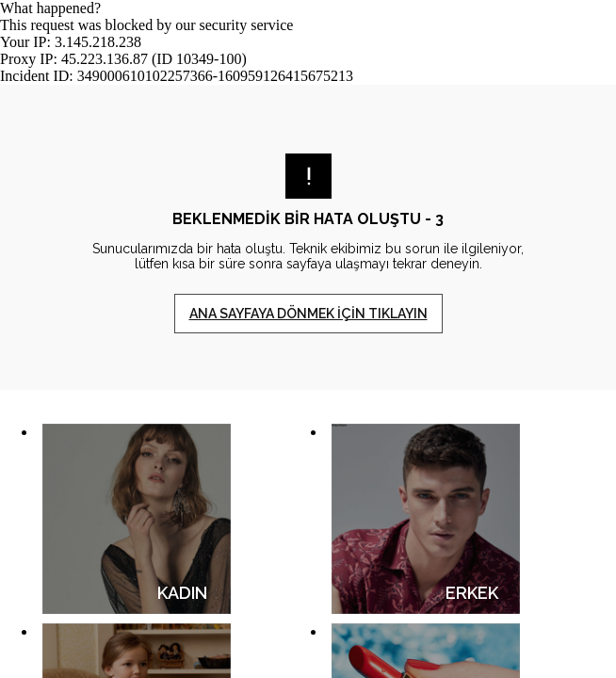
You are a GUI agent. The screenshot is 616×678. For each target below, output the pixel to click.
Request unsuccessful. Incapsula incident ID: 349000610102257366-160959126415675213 (308, 339)
